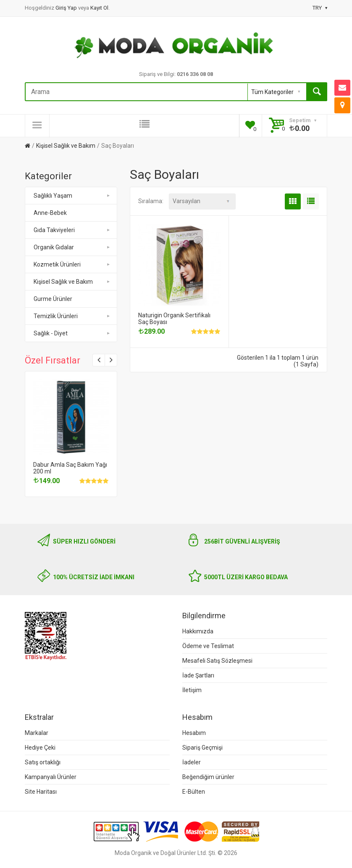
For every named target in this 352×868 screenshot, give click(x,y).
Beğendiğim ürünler (208, 777)
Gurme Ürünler (53, 299)
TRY (320, 8)
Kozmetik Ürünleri (72, 264)
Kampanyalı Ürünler (51, 777)
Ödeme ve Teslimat (208, 646)
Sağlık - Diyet (72, 333)
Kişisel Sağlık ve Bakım (66, 146)
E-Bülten (194, 792)
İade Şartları (198, 675)
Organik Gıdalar (72, 247)
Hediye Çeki (40, 748)
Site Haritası (41, 792)
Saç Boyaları (118, 146)
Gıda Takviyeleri (72, 230)
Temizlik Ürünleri (72, 316)
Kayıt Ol (99, 8)
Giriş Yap (67, 8)
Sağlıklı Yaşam (72, 196)
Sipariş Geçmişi (202, 748)
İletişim (192, 690)
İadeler (192, 762)
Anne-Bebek (50, 213)
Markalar (37, 733)
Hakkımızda (198, 631)
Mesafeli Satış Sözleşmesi (217, 661)
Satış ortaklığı (43, 762)
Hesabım (194, 733)
